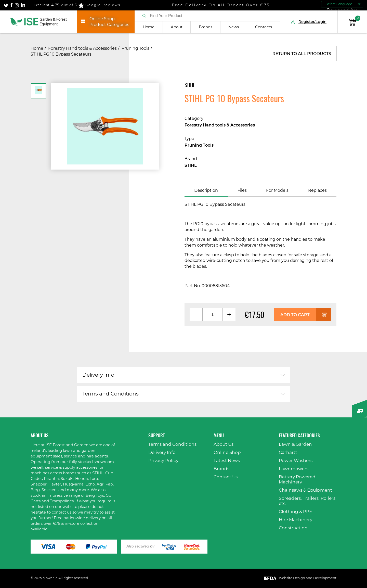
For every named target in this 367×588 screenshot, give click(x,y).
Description (206, 190)
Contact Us (226, 477)
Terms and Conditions (110, 394)
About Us (224, 444)
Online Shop (227, 452)
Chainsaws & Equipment (305, 490)
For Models (277, 190)
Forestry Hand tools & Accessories (82, 48)
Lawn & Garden (295, 444)
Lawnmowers (294, 469)
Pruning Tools (135, 48)
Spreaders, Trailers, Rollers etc (307, 501)
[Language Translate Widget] (342, 4)
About (177, 27)
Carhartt (288, 452)
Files (242, 190)
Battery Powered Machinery (297, 480)
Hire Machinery (296, 520)
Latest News (227, 461)
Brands (206, 27)
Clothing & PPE (295, 512)
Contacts (264, 27)
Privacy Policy (163, 461)
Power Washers (296, 461)
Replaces (317, 190)
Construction (293, 528)
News (234, 27)
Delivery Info (98, 375)
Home (149, 27)
